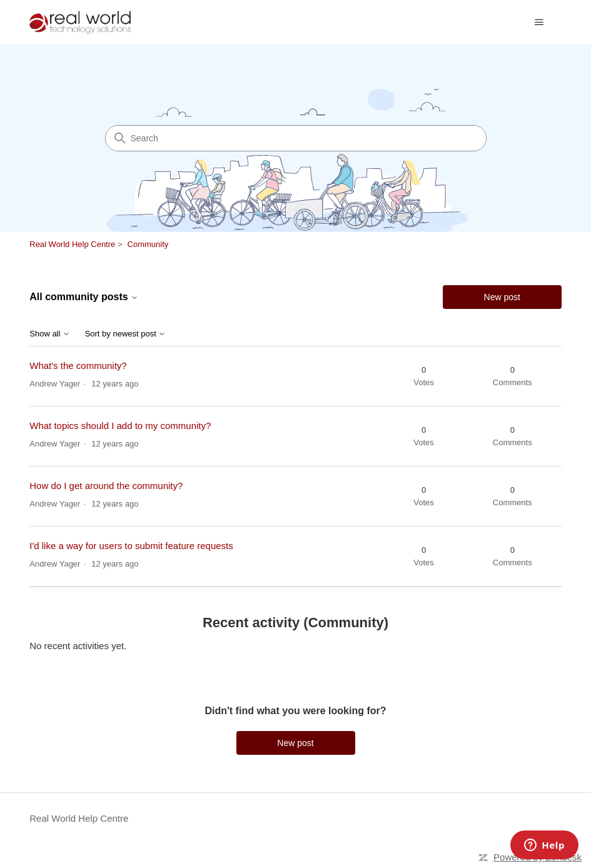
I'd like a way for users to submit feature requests (131, 546)
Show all (50, 334)
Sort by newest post (126, 334)
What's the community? (78, 366)
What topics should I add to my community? (120, 426)
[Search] (296, 138)
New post (502, 297)
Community (148, 244)
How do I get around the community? (106, 486)
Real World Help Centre (72, 244)
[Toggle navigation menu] (539, 23)
